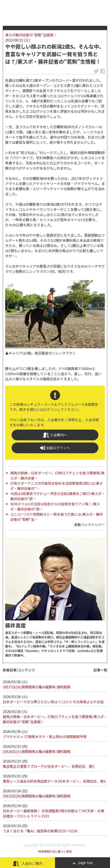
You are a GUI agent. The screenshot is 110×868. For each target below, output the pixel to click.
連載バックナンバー (89, 524)
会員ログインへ (55, 448)
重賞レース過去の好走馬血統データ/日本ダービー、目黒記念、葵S (54, 781)
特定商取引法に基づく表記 (55, 851)
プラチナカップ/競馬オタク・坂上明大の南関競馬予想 (45, 737)
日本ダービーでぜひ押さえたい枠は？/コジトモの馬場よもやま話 (53, 702)
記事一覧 (100, 670)
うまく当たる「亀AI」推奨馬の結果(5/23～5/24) (40, 831)
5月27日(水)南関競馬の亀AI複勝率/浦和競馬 (37, 687)
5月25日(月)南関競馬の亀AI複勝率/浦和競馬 (37, 796)
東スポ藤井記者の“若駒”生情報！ (31, 35)
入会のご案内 (27, 863)
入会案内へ (55, 435)
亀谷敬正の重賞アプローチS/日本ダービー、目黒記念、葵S (49, 766)
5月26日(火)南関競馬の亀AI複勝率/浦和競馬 (37, 751)
